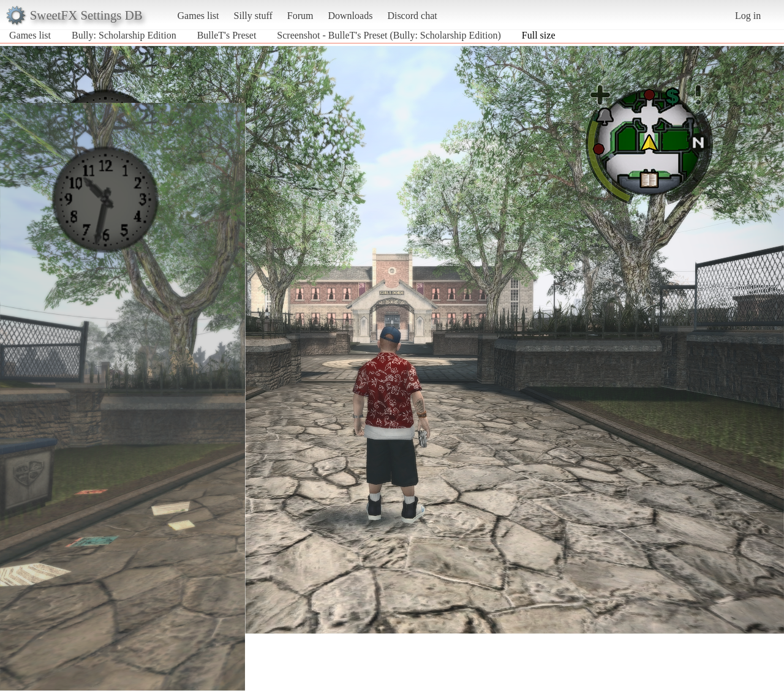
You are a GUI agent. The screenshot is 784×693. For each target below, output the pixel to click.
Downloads (350, 16)
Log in (748, 16)
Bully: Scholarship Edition (124, 35)
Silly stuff (253, 16)
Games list (198, 16)
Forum (300, 16)
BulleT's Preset (227, 35)
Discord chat (412, 16)
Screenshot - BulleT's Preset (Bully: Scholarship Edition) (389, 35)
